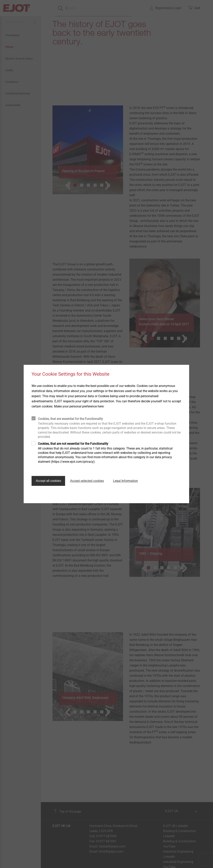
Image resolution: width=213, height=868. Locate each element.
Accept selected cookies (87, 481)
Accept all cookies (48, 481)
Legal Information (125, 481)
